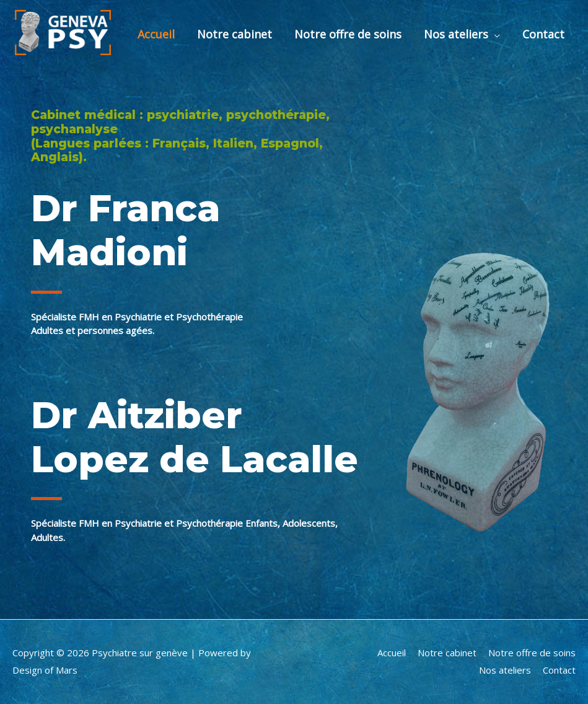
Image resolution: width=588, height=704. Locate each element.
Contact (543, 34)
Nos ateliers (456, 34)
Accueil (156, 34)
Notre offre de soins (348, 34)
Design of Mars (45, 670)
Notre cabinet (235, 34)
